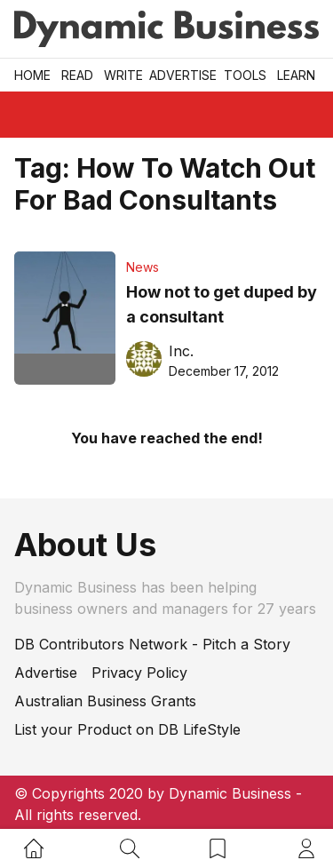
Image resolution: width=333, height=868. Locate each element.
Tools (245, 75)
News (143, 267)
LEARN (296, 75)
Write (123, 75)
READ (77, 75)
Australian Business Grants (105, 701)
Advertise (183, 75)
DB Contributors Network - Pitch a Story (152, 644)
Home (32, 75)
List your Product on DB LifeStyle (127, 729)
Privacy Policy (139, 673)
